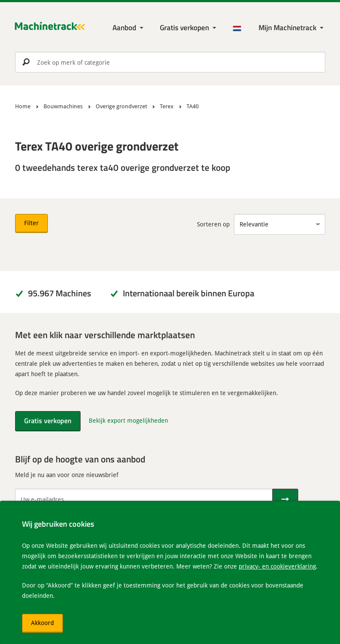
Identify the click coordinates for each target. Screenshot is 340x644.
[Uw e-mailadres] (144, 499)
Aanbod (124, 27)
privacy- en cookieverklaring (277, 566)
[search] (170, 62)
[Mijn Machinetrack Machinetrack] (292, 28)
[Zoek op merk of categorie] (170, 62)
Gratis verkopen (184, 27)
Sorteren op (213, 224)
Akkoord (42, 623)
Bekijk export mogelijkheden (128, 420)
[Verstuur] (285, 499)
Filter (31, 223)
